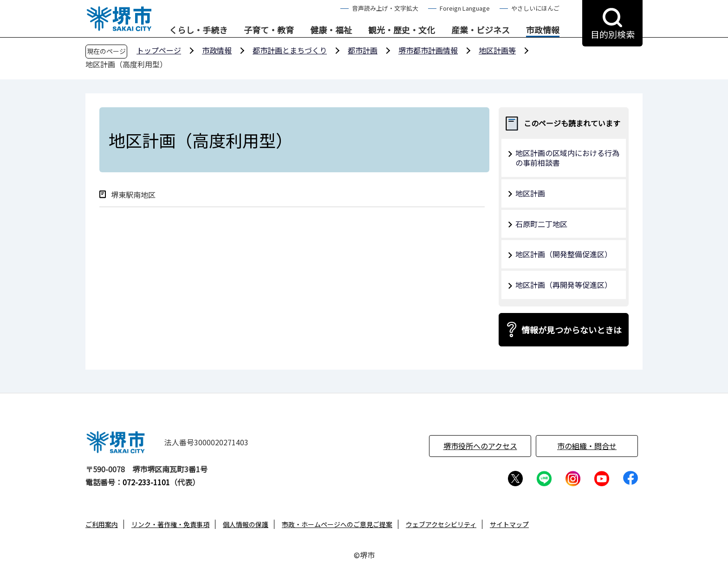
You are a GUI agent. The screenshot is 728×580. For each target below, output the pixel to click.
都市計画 (363, 50)
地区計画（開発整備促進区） (564, 254)
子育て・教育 (269, 30)
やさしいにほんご (535, 8)
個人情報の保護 (246, 524)
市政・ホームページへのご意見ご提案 (337, 524)
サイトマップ (509, 524)
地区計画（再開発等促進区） (564, 285)
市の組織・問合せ (587, 446)
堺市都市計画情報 (428, 50)
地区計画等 (497, 50)
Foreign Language (465, 8)
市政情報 (543, 30)
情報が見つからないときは (572, 330)
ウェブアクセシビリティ (441, 524)
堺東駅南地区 (133, 195)
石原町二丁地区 (541, 224)
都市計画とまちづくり (290, 50)
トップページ (159, 50)
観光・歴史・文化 (402, 30)
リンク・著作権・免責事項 (170, 524)
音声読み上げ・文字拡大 (385, 8)
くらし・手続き (198, 30)
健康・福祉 (331, 30)
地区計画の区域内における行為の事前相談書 (567, 158)
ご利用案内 (102, 524)
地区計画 (530, 193)
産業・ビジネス (481, 30)
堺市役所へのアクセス (480, 446)
